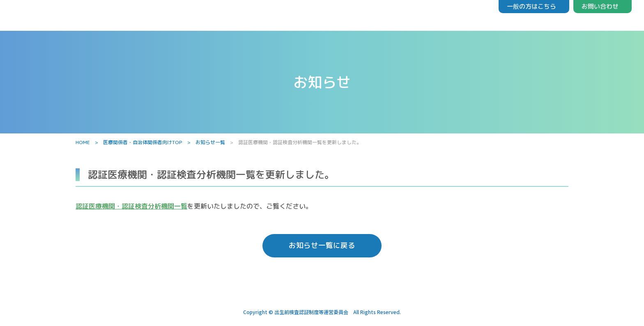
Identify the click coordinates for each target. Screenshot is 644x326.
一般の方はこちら (531, 6)
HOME (83, 142)
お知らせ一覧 (210, 142)
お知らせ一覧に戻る (322, 247)
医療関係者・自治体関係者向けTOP (143, 142)
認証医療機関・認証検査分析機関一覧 (131, 206)
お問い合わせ (600, 6)
